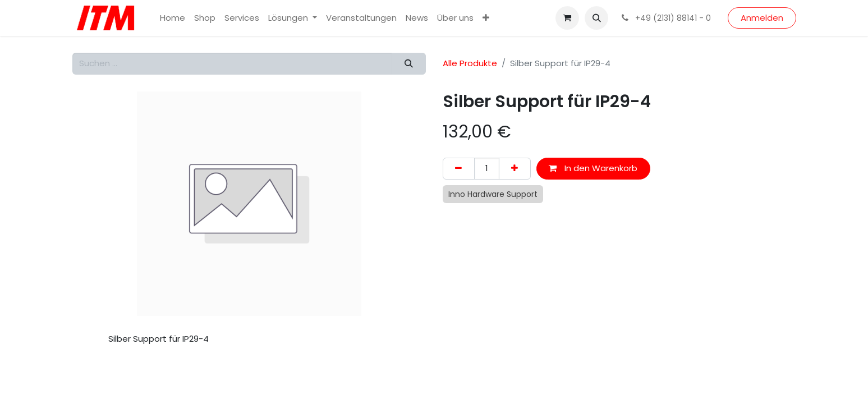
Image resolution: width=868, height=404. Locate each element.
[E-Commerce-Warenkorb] (567, 18)
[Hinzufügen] (515, 169)
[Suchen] (408, 64)
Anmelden (762, 18)
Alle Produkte (470, 63)
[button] (596, 18)
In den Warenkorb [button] (593, 168)
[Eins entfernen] (459, 169)
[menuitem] (173, 18)
